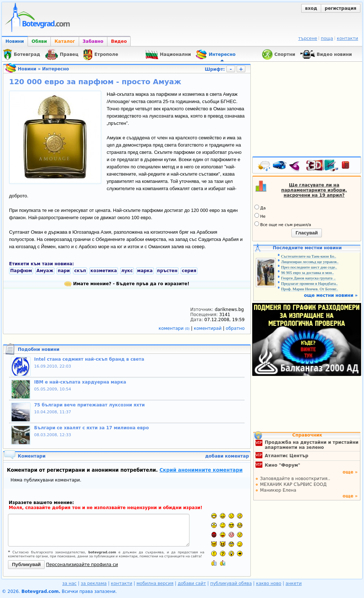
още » (350, 472)
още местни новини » (331, 295)
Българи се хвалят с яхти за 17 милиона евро (91, 428)
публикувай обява (231, 583)
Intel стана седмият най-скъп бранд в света (89, 359)
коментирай (208, 328)
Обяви (39, 41)
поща (327, 38)
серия (189, 271)
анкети (294, 583)
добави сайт (192, 583)
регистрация (341, 8)
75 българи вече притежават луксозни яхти (89, 405)
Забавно (93, 41)
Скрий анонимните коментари (201, 470)
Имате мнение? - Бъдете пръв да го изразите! (127, 284)
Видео (119, 41)
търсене (308, 38)
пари (64, 271)
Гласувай (306, 233)
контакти (347, 38)
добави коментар (227, 456)
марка (145, 271)
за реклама (94, 583)
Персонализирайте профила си (82, 565)
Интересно (56, 69)
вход (311, 8)
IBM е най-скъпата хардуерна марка (80, 382)
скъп (80, 271)
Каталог (65, 41)
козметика (104, 271)
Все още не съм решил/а (283, 224)
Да (260, 208)
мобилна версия (155, 583)
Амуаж (45, 271)
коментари (175, 328)
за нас (69, 583)
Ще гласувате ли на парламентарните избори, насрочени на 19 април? (314, 190)
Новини (15, 41)
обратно (235, 328)
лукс (127, 271)
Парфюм (21, 271)
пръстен (167, 271)
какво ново (269, 583)
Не (260, 216)
